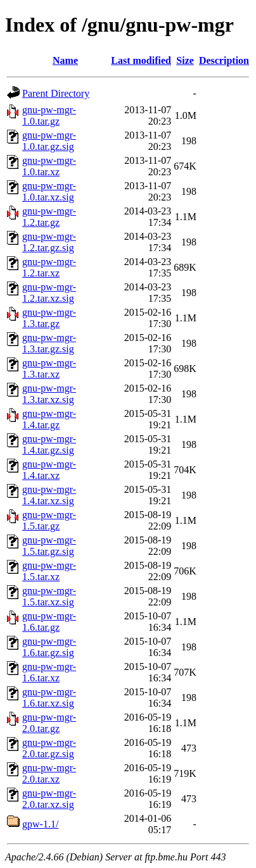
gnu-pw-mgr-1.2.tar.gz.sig (49, 242)
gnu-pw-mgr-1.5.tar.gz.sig (49, 546)
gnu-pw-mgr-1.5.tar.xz (49, 571)
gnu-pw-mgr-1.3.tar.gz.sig (49, 343)
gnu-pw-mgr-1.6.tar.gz (49, 622)
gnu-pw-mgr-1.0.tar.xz (49, 166)
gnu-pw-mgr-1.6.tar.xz (49, 672)
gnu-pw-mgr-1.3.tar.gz (49, 318)
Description (224, 60)
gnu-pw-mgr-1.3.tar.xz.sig (49, 394)
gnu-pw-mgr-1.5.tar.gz (49, 520)
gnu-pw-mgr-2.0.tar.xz (49, 773)
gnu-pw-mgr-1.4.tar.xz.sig (49, 495)
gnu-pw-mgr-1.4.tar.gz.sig (49, 444)
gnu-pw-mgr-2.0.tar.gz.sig (49, 748)
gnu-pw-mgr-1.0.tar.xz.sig (49, 191)
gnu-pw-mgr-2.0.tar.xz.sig (49, 799)
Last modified (141, 60)
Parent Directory (56, 93)
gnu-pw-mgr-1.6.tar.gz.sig (49, 647)
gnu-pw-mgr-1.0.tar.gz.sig (49, 141)
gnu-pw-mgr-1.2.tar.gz (49, 217)
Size (185, 60)
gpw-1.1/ (40, 824)
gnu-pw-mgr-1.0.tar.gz (49, 115)
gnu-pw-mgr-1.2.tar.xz (49, 267)
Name (65, 60)
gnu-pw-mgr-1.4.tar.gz (49, 419)
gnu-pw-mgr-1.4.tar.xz (49, 470)
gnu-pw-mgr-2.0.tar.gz (49, 723)
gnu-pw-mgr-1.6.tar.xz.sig (49, 697)
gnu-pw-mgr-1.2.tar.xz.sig (49, 293)
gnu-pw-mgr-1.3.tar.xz (49, 369)
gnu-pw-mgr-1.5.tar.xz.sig (49, 596)
